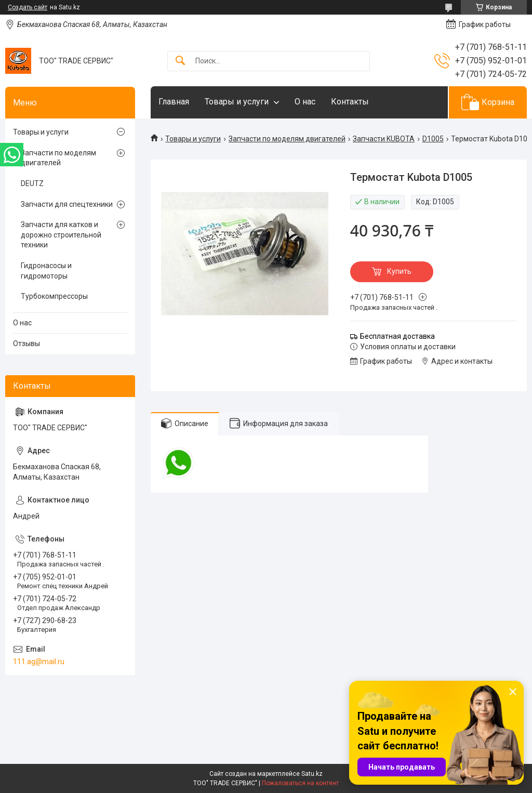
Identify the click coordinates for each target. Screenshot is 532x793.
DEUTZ (32, 183)
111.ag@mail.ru (39, 662)
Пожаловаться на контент (300, 783)
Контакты (350, 102)
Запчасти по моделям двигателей (287, 139)
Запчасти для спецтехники (67, 204)
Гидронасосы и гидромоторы (46, 271)
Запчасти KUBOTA (384, 139)
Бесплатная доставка (397, 336)
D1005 (433, 139)
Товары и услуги (237, 102)
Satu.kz (312, 774)
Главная (174, 102)
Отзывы (26, 343)
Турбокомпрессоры (54, 296)
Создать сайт (28, 7)
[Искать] (180, 61)
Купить (399, 271)
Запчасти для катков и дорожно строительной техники (61, 235)
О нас (305, 102)
